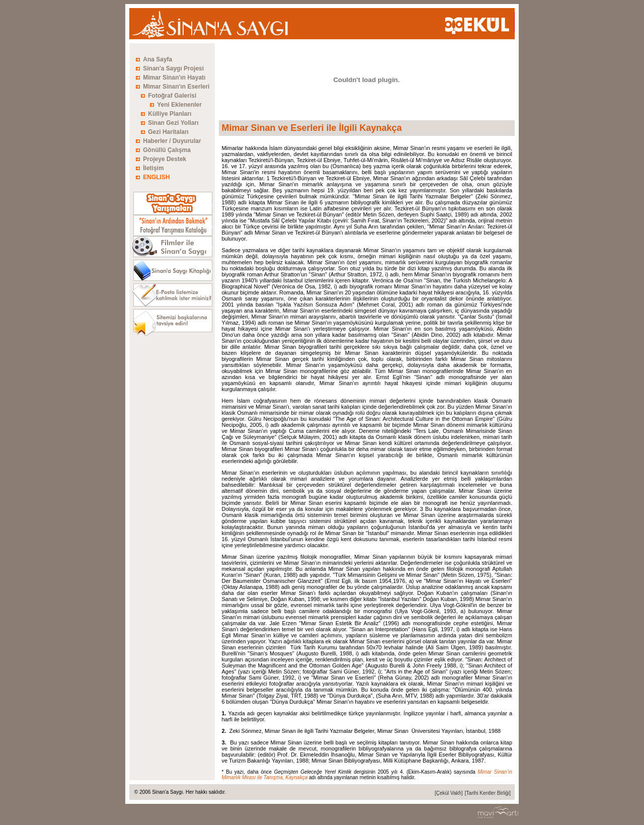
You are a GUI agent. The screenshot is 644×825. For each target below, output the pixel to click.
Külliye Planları (170, 114)
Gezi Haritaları (168, 132)
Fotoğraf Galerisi (172, 96)
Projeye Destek (165, 159)
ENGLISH (156, 177)
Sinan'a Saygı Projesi (173, 68)
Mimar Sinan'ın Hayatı (174, 78)
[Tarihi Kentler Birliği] (488, 793)
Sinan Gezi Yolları (173, 123)
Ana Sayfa (157, 59)
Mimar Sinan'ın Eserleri (176, 87)
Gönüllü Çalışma (167, 150)
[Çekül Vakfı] (449, 793)
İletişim (153, 168)
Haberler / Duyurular (172, 141)
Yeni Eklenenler (179, 105)
